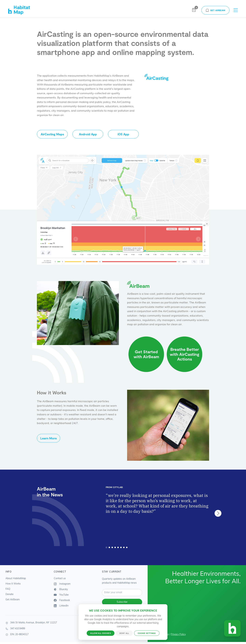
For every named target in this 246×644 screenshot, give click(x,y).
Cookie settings (147, 633)
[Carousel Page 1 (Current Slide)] (106, 547)
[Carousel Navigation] (218, 513)
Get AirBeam (215, 10)
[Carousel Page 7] (124, 547)
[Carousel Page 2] (109, 547)
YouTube (61, 595)
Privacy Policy (178, 635)
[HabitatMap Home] (23, 10)
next (218, 513)
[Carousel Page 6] (121, 547)
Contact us (60, 579)
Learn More (49, 438)
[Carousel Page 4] (115, 547)
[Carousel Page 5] (118, 547)
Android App (88, 134)
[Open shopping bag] (194, 10)
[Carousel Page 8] (127, 547)
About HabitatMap (16, 579)
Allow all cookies (101, 633)
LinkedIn (61, 606)
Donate (9, 594)
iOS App (123, 134)
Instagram (62, 584)
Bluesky (61, 589)
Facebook (62, 600)
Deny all (124, 633)
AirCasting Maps (52, 134)
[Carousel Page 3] (112, 547)
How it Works (13, 584)
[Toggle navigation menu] (236, 10)
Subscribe (122, 602)
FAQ (8, 589)
